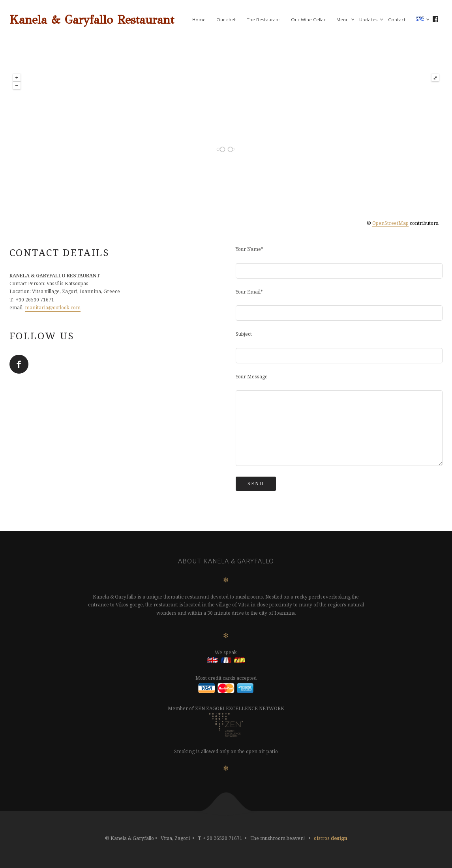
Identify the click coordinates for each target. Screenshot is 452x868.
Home (199, 20)
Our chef (226, 20)
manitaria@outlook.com (53, 308)
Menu (342, 20)
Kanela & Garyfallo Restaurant (92, 20)
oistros (331, 838)
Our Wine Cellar (308, 20)
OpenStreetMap (390, 223)
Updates (368, 20)
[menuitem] (420, 20)
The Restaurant (264, 20)
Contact (397, 20)
